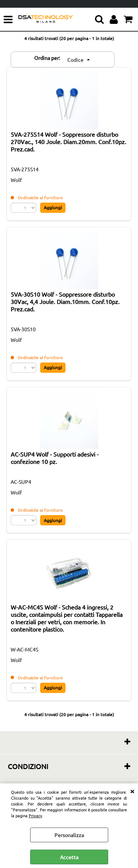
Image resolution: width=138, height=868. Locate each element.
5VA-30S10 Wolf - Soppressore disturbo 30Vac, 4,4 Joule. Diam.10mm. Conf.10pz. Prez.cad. (65, 301)
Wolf (16, 180)
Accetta (69, 857)
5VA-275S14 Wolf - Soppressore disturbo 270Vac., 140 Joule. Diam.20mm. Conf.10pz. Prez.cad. (68, 142)
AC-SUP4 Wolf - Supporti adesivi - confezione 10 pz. (55, 458)
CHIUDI (132, 791)
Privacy (35, 815)
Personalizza (69, 835)
